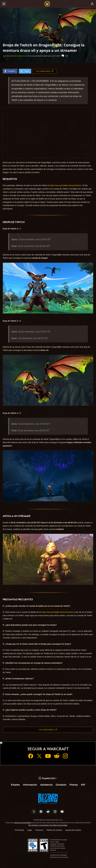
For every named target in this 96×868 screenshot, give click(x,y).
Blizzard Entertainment (16, 56)
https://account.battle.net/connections (66, 185)
